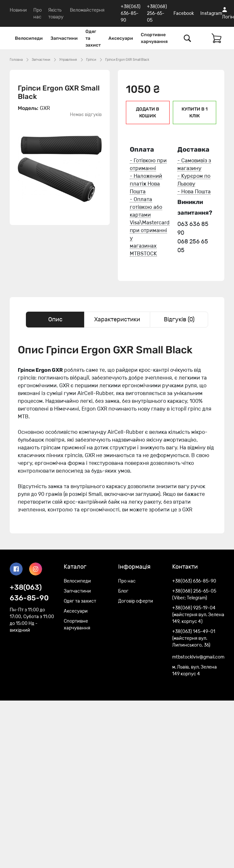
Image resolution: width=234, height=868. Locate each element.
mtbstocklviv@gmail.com (198, 657)
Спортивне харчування (154, 38)
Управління (68, 60)
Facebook (184, 13)
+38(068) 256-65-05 (157, 13)
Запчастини (64, 38)
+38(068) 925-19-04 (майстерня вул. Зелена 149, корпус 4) (198, 615)
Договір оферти (136, 601)
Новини (18, 10)
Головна (16, 60)
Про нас (127, 581)
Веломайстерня (87, 10)
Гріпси (91, 60)
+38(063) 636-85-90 (131, 13)
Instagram (211, 13)
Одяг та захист (93, 38)
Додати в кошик (148, 113)
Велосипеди (29, 38)
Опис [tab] (55, 319)
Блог (123, 591)
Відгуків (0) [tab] (179, 319)
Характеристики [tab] (117, 319)
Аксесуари (121, 38)
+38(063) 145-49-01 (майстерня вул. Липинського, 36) (194, 638)
